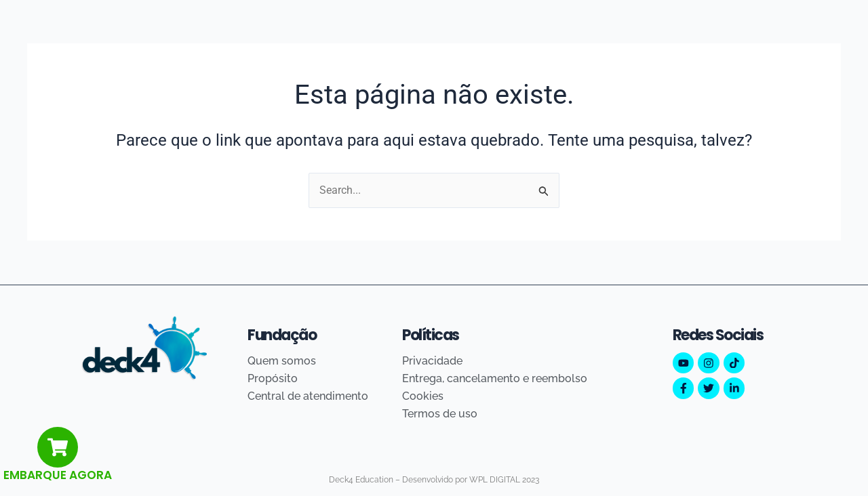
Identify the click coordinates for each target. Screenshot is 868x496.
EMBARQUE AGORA (58, 475)
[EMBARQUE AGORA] (58, 447)
